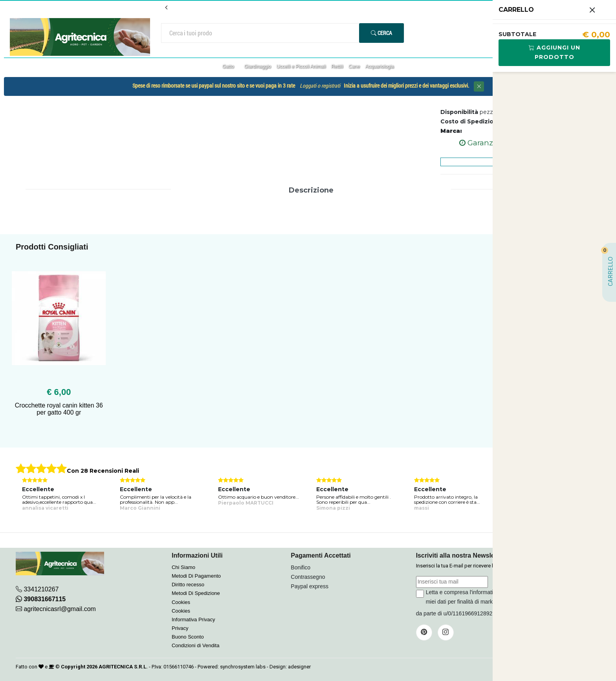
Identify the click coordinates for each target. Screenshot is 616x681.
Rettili (337, 66)
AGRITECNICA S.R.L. (123, 667)
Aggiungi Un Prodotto (555, 52)
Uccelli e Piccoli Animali (301, 66)
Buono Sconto (188, 637)
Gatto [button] (229, 66)
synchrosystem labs (243, 667)
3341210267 (41, 589)
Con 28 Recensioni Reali (103, 471)
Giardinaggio (257, 66)
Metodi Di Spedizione (196, 593)
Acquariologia (380, 66)
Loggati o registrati (320, 86)
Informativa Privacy (193, 620)
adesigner (299, 667)
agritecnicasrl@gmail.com (60, 609)
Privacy (180, 628)
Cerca (381, 33)
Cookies (181, 602)
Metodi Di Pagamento (196, 576)
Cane (354, 66)
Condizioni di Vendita (195, 645)
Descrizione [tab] (311, 190)
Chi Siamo (183, 567)
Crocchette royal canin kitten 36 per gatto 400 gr (59, 409)
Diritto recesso (188, 585)
